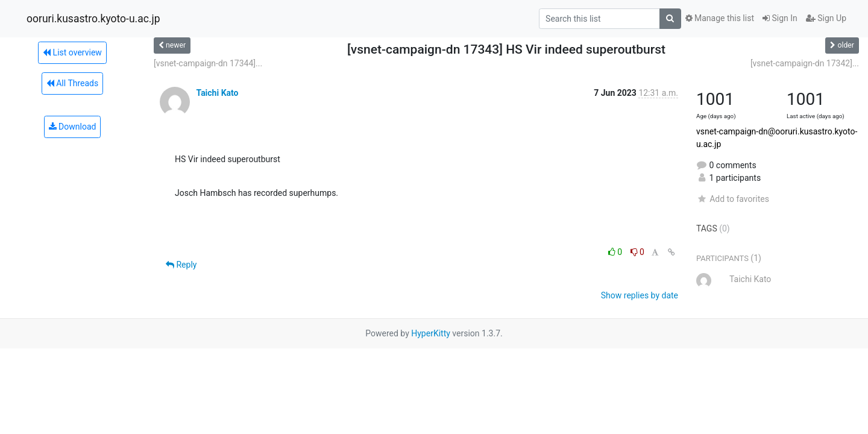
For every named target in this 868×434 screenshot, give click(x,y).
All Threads (72, 83)
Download (73, 127)
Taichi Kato (217, 93)
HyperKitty (431, 333)
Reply (181, 265)
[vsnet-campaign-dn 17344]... (208, 63)
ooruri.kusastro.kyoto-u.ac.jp (93, 19)
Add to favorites (733, 199)
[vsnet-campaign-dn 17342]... (805, 63)
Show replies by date (640, 295)
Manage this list (720, 18)
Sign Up (826, 18)
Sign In (780, 18)
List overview (72, 52)
